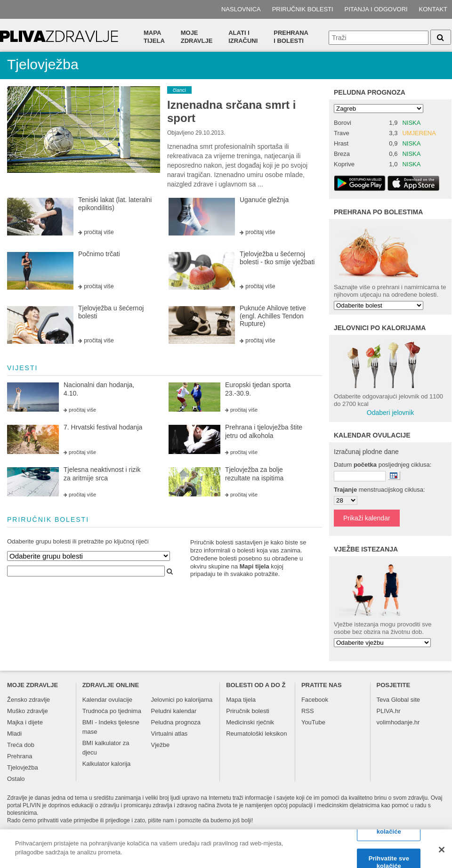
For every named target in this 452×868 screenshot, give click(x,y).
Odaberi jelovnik (390, 413)
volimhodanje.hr (398, 722)
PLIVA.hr (389, 711)
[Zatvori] (442, 852)
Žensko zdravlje (28, 700)
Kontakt (433, 9)
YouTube (313, 722)
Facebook (315, 700)
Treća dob (21, 745)
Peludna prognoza (370, 92)
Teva (383, 700)
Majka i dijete (25, 722)
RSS (308, 711)
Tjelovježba (23, 767)
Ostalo (16, 779)
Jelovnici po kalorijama (182, 700)
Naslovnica (241, 9)
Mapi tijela (254, 566)
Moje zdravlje (197, 37)
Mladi (14, 734)
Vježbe (161, 745)
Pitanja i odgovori (376, 9)
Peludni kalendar (174, 711)
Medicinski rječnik (250, 722)
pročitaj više (99, 232)
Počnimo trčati (99, 254)
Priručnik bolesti (303, 9)
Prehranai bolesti (291, 37)
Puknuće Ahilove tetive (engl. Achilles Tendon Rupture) (273, 316)
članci (179, 90)
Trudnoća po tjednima (112, 711)
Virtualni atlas (169, 734)
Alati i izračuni (243, 37)
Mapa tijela (154, 37)
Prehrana (20, 756)
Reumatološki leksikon (256, 734)
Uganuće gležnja (264, 200)
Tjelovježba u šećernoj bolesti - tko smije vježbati (277, 258)
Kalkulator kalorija (107, 764)
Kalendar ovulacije (107, 700)
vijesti (22, 368)
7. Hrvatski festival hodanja (103, 427)
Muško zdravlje (28, 711)
